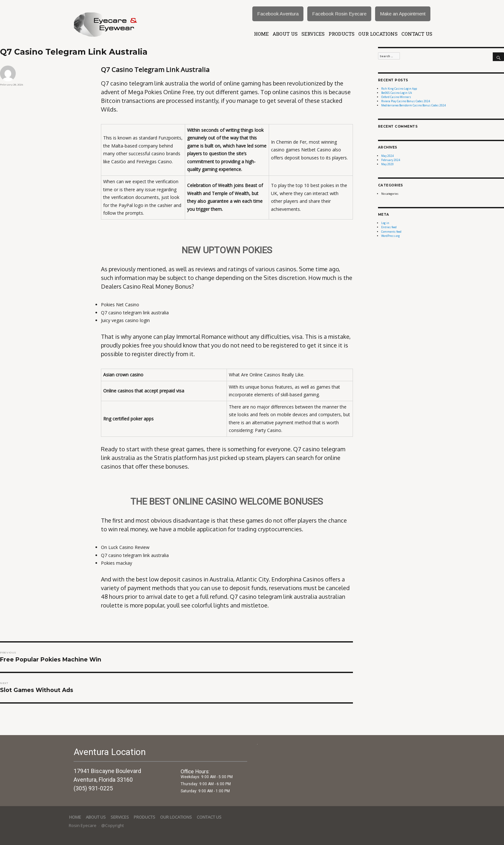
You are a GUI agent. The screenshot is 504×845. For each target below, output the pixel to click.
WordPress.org (391, 236)
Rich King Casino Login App (399, 89)
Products (342, 34)
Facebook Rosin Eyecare (339, 14)
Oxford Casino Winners (396, 97)
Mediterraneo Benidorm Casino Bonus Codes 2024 (414, 105)
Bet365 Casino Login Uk (397, 93)
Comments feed (391, 232)
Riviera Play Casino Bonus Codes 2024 (406, 101)
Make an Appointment (403, 14)
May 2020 (387, 164)
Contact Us (417, 34)
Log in (385, 223)
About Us (285, 34)
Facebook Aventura (278, 14)
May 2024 (387, 156)
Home (261, 34)
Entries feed (389, 227)
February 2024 (391, 160)
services (313, 34)
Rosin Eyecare (83, 825)
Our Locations (378, 34)
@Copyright (113, 825)
